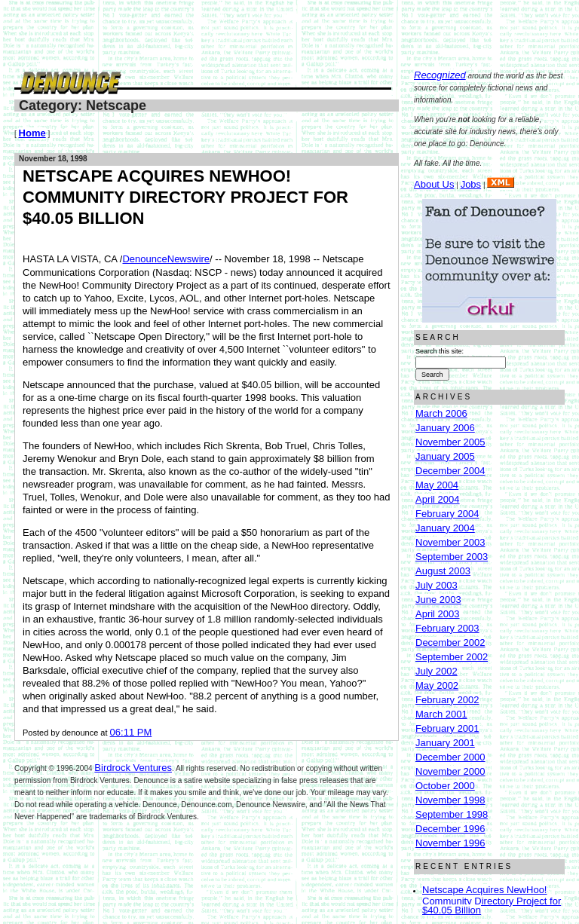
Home (32, 133)
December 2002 (450, 643)
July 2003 (437, 585)
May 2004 (437, 485)
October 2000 (445, 786)
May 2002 (437, 685)
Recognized (440, 75)
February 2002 (447, 700)
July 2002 (437, 671)
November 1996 (450, 843)
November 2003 (450, 542)
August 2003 (443, 571)
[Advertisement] (289, 34)
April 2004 (438, 499)
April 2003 (438, 614)
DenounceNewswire (166, 259)
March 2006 (441, 413)
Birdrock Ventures (133, 768)
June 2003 (438, 600)
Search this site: (440, 351)
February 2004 (447, 514)
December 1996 (450, 829)
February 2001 (447, 728)
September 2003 (452, 557)
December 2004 (450, 471)
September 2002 (452, 657)
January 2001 (445, 743)
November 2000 (450, 771)
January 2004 (445, 528)
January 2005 (445, 456)
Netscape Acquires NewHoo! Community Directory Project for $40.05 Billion (492, 900)
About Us (434, 184)
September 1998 (452, 814)
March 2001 (441, 714)
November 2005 (450, 442)
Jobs (471, 184)
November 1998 (450, 800)
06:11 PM (131, 732)
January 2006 (445, 428)
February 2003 (447, 628)
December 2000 (450, 757)
